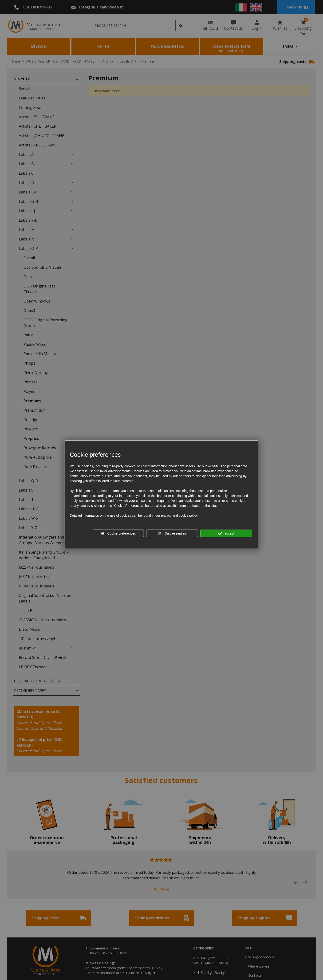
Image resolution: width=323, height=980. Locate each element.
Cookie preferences (118, 534)
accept (226, 534)
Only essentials (172, 534)
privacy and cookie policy (179, 516)
